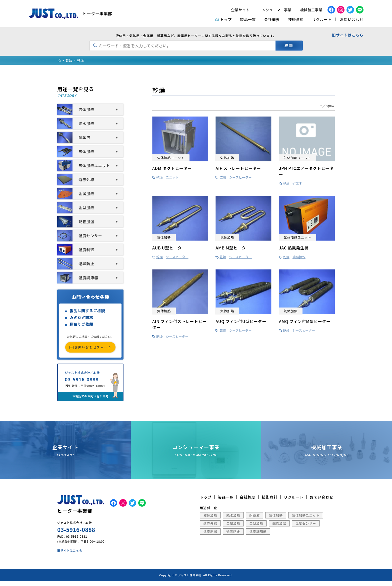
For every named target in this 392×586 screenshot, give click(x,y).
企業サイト (240, 10)
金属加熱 (233, 528)
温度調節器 (258, 536)
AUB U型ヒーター (169, 248)
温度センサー (306, 528)
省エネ (297, 183)
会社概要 (272, 19)
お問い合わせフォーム (90, 347)
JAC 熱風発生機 (294, 248)
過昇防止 (233, 536)
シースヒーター (240, 177)
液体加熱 (210, 520)
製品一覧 (248, 19)
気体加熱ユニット (306, 520)
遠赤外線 (210, 528)
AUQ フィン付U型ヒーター (241, 321)
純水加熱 (233, 520)
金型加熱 (256, 528)
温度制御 (210, 536)
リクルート (322, 19)
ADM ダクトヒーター (172, 168)
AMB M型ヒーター (233, 248)
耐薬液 (255, 520)
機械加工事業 (311, 10)
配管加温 (279, 528)
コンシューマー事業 (275, 10)
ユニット (172, 177)
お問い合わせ (352, 19)
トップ (224, 19)
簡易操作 (299, 257)
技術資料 (296, 19)
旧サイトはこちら (348, 35)
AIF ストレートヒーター (238, 168)
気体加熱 (276, 520)
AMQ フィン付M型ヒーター (305, 321)
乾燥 (159, 177)
